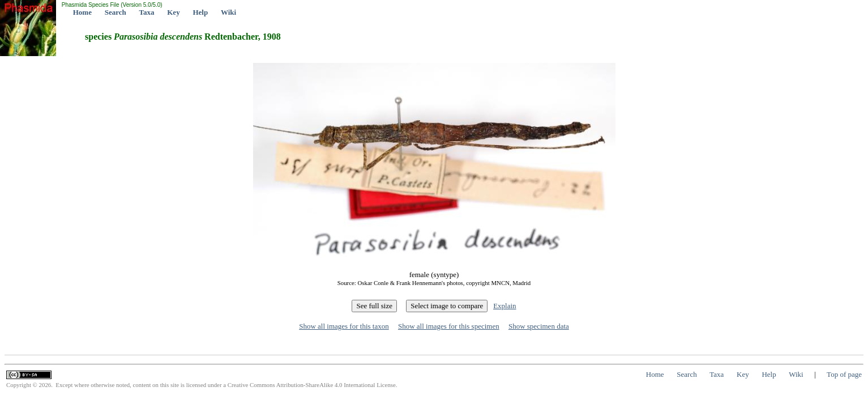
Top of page (844, 374)
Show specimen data (539, 326)
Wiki (228, 12)
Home (82, 12)
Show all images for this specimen (449, 326)
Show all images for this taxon (344, 326)
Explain (504, 306)
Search (116, 12)
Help (200, 12)
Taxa (147, 12)
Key (173, 12)
